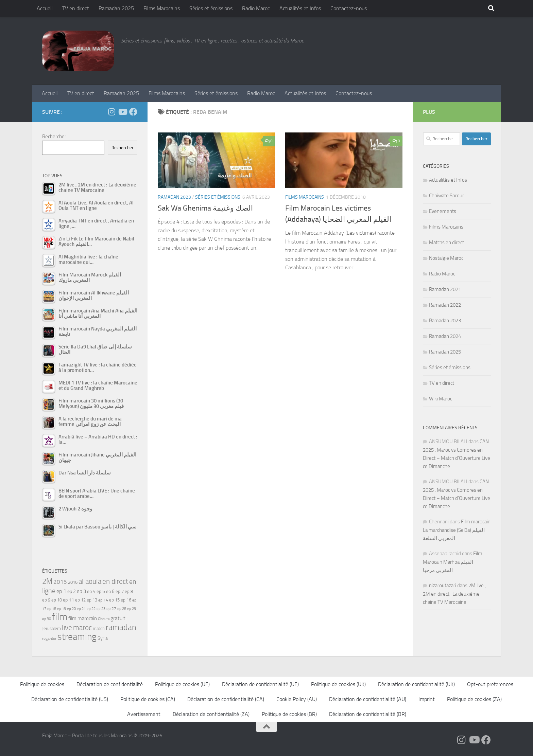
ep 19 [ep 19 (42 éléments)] (62, 609)
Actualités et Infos (300, 8)
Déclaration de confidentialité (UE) (260, 684)
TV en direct (76, 8)
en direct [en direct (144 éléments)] (115, 581)
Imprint (427, 699)
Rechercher (54, 137)
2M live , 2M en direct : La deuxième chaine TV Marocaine (454, 594)
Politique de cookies (42, 684)
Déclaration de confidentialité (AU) (368, 699)
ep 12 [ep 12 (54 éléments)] (80, 600)
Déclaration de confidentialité (110, 684)
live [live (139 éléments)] (67, 628)
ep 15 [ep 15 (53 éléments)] (114, 600)
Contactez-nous (349, 8)
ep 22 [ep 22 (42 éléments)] (91, 609)
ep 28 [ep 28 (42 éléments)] (122, 609)
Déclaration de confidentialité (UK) (416, 684)
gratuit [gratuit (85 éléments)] (118, 618)
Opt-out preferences (490, 684)
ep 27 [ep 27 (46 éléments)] (111, 609)
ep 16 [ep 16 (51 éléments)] (126, 600)
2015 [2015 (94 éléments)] (60, 582)
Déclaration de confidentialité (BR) (368, 714)
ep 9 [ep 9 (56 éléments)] (46, 600)
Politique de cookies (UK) (338, 684)
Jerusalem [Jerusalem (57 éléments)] (51, 628)
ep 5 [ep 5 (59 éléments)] (101, 591)
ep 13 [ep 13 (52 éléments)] (92, 600)
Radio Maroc (256, 8)
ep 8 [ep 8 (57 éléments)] (129, 591)
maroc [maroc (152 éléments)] (82, 627)
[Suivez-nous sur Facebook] (133, 112)
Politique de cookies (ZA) (474, 699)
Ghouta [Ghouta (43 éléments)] (104, 619)
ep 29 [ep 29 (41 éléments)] (132, 609)
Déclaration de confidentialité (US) (70, 699)
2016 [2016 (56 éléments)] (73, 582)
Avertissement (144, 714)
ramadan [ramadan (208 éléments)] (121, 627)
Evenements (443, 211)
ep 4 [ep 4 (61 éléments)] (91, 591)
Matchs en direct (446, 242)
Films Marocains (162, 8)
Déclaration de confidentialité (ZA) (211, 714)
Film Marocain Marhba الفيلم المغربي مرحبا (453, 562)
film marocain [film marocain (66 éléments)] (83, 618)
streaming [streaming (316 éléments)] (77, 637)
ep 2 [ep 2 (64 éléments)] (72, 591)
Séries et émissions (211, 8)
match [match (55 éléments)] (99, 628)
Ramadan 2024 (445, 336)
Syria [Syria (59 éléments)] (103, 638)
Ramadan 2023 (174, 197)
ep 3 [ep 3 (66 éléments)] (81, 591)
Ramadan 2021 (445, 289)
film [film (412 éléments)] (60, 617)
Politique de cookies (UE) (182, 684)
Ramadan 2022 (445, 305)
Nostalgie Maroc (446, 258)
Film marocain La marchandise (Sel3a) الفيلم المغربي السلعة (457, 530)
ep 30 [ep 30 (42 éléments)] (47, 619)
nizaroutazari (443, 586)
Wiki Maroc (441, 399)
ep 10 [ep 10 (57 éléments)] (57, 600)
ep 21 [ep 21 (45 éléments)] (81, 609)
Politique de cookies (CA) (148, 699)
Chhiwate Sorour (446, 196)
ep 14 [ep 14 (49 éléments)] (103, 600)
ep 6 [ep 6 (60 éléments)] (110, 591)
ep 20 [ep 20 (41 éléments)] (71, 609)
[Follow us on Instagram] (111, 112)
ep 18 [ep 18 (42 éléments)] (52, 609)
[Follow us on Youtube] (122, 112)
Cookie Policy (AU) (297, 699)
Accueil (45, 8)
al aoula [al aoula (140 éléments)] (90, 581)
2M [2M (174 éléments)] (47, 581)
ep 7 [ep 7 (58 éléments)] (120, 591)
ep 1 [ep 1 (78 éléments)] (61, 591)
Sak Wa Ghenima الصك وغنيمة (205, 208)
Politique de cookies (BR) (289, 714)
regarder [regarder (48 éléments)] (49, 638)
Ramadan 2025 (116, 8)
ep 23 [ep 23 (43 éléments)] (101, 609)
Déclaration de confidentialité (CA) (226, 699)
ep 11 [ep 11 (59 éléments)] (68, 600)
